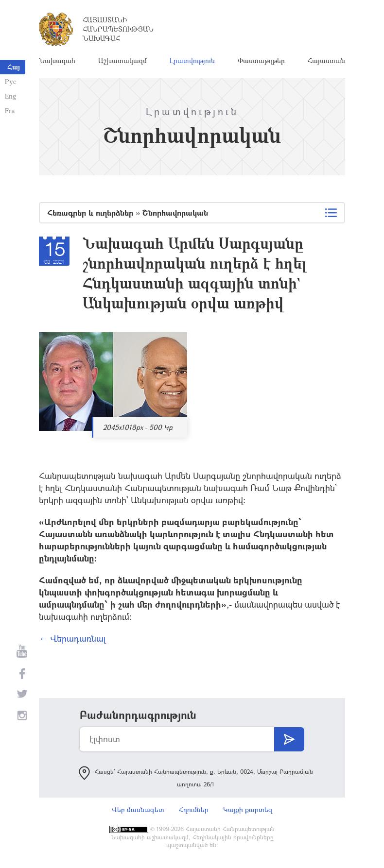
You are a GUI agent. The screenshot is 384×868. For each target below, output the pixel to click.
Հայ (14, 67)
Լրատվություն (192, 60)
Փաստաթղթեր (261, 60)
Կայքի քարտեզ (248, 809)
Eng (10, 96)
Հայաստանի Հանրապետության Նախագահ (118, 29)
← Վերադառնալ (72, 638)
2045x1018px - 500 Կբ (138, 427)
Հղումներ (194, 809)
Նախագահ (57, 60)
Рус (10, 81)
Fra (10, 111)
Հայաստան (326, 60)
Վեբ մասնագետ (138, 809)
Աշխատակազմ (122, 60)
